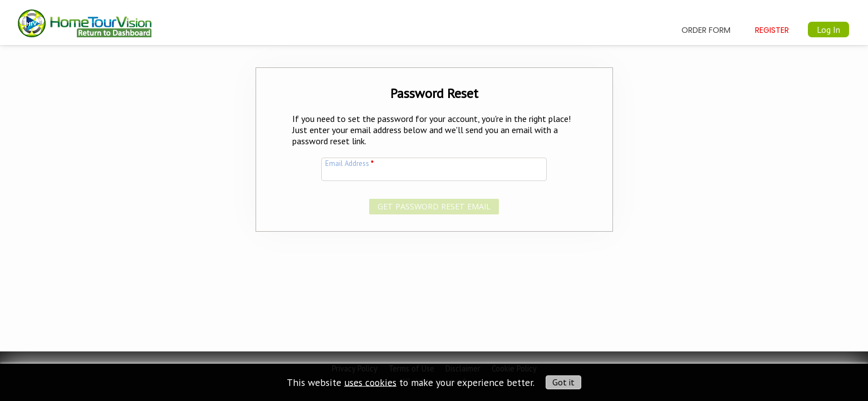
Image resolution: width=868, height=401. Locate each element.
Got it (563, 382)
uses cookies (370, 382)
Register (772, 30)
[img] (85, 18)
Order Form (706, 30)
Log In (828, 30)
